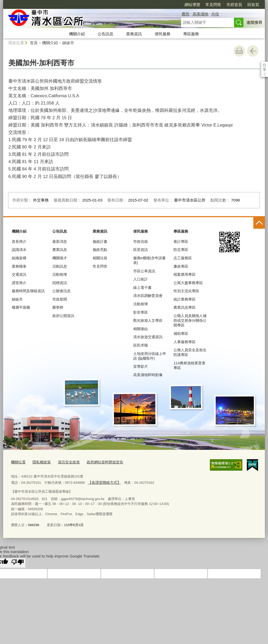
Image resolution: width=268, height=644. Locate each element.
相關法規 (100, 258)
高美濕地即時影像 (148, 375)
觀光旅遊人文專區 (148, 320)
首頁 (34, 43)
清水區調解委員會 (148, 296)
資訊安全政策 (66, 462)
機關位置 (18, 462)
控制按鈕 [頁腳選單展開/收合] (259, 223)
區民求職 (141, 345)
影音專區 (141, 312)
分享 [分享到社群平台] (264, 65)
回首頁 (223, 5)
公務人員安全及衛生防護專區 (190, 352)
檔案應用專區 (185, 274)
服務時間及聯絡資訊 (28, 291)
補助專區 (181, 333)
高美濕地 (200, 14)
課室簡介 (19, 283)
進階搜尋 (254, 22)
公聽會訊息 (62, 291)
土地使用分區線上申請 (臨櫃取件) (150, 356)
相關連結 (141, 329)
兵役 (215, 14)
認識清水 (19, 250)
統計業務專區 (185, 299)
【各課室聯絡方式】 (103, 482)
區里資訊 (141, 250)
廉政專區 (181, 266)
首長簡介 (19, 241)
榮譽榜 (58, 307)
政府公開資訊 (63, 316)
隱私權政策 (40, 462)
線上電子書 (142, 287)
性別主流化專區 (186, 291)
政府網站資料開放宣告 (100, 462)
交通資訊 (19, 274)
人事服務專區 (185, 342)
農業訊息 (60, 250)
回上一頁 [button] (253, 51)
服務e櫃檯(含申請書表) (149, 260)
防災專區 (181, 250)
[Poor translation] (18, 561)
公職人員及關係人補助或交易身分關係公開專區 (190, 320)
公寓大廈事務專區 (188, 283)
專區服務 (191, 34)
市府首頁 (204, 5)
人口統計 (141, 279)
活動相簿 (60, 274)
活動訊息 (60, 266)
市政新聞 (60, 299)
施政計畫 (100, 241)
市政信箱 (141, 241)
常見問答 (183, 5)
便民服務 (163, 34)
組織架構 (19, 258)
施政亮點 (100, 250)
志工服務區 (183, 258)
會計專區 (181, 241)
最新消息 (60, 241)
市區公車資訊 (144, 271)
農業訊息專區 (185, 307)
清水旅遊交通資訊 (148, 337)
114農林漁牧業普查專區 (189, 365)
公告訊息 (105, 34)
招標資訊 (60, 283)
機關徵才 (60, 258)
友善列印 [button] (239, 51)
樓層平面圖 (21, 307)
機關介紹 (77, 34)
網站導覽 (162, 5)
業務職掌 (19, 266)
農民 (186, 14)
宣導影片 (141, 366)
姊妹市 (68, 43)
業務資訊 (134, 34)
